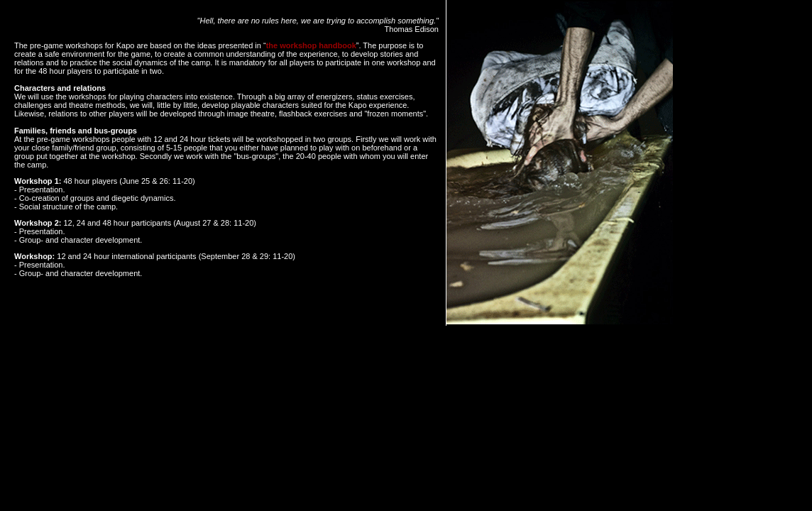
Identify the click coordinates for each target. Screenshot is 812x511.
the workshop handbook (311, 45)
